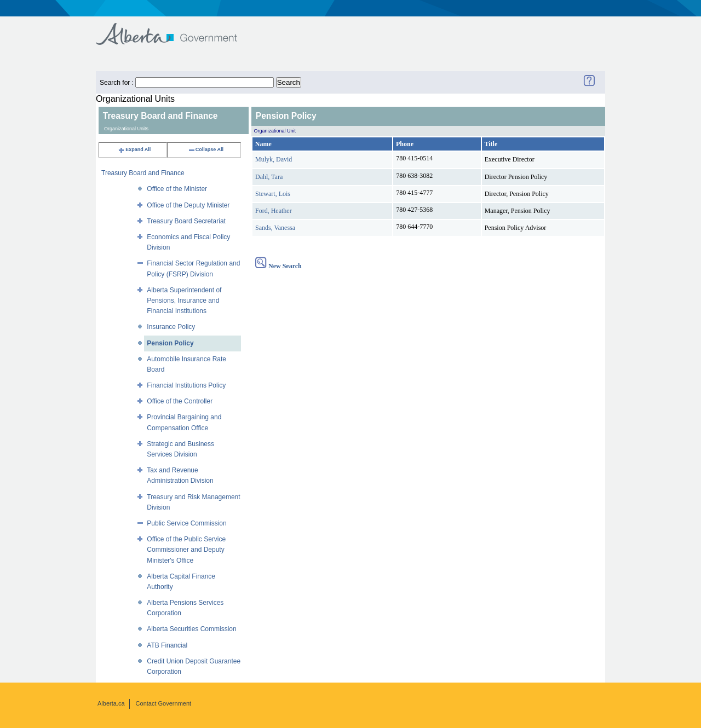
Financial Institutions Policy (186, 385)
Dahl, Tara (269, 177)
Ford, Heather (274, 211)
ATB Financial (167, 645)
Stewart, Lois (273, 194)
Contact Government (164, 703)
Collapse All (206, 149)
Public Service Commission (186, 523)
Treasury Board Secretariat (186, 221)
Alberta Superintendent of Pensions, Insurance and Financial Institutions (184, 301)
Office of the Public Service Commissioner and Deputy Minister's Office (186, 550)
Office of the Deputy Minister (188, 205)
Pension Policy (170, 343)
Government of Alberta (176, 29)
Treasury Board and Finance (143, 173)
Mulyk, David (274, 159)
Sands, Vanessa (275, 228)
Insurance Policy (171, 327)
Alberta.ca (111, 703)
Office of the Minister (177, 189)
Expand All (134, 149)
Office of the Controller (180, 401)
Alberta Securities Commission (191, 629)
